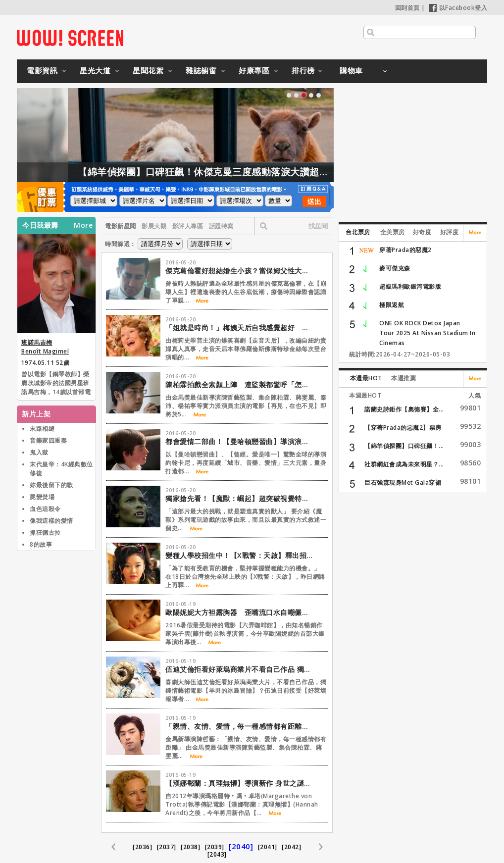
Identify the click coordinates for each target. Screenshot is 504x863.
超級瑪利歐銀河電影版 (410, 286)
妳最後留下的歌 (51, 485)
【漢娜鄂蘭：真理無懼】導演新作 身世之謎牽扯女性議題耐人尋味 (240, 783)
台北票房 (358, 232)
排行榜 (303, 70)
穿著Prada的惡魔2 (405, 250)
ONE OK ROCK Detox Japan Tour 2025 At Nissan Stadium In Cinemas (427, 333)
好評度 (450, 232)
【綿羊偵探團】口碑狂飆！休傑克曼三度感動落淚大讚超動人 (234, 172)
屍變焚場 (42, 497)
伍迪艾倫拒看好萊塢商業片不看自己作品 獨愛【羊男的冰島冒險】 (240, 669)
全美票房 (393, 232)
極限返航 (392, 305)
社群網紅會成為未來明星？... (404, 464)
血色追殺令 (45, 509)
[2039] (215, 847)
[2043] (217, 854)
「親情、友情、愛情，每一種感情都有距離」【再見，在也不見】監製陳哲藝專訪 (240, 726)
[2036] (142, 847)
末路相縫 (42, 429)
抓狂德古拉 (45, 533)
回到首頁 (407, 8)
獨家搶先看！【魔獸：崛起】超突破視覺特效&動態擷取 (240, 498)
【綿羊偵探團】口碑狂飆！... (404, 446)
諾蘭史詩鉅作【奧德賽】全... (404, 409)
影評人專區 (188, 226)
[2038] (190, 847)
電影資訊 (42, 70)
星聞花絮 (148, 70)
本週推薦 (403, 378)
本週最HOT (366, 378)
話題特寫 (221, 226)
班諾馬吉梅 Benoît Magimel (45, 347)
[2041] (268, 847)
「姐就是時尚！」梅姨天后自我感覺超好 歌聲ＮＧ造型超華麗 (240, 328)
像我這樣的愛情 (51, 521)
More (83, 225)
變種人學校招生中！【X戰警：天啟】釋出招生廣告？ (240, 555)
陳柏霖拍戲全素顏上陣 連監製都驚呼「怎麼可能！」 (240, 384)
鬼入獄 (39, 452)
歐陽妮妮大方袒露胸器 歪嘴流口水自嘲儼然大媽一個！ (240, 612)
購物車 (351, 70)
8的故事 (41, 544)
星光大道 (95, 70)
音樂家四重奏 (48, 440)
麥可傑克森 (395, 268)
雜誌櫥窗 (201, 70)
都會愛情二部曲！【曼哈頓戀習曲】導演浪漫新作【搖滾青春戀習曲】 (240, 441)
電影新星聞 (121, 226)
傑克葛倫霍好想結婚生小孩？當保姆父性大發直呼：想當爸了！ (240, 271)
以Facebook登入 (458, 8)
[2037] (167, 847)
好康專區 (254, 70)
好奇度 (422, 232)
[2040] (241, 846)
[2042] (291, 847)
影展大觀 (154, 226)
